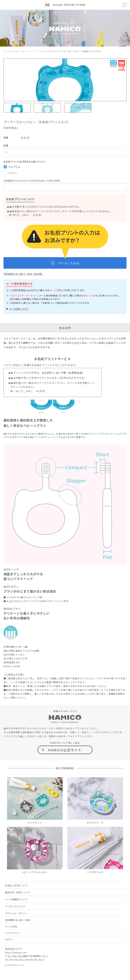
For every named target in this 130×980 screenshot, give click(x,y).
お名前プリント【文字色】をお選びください (25, 162)
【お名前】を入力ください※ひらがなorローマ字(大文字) (32, 181)
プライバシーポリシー (16, 913)
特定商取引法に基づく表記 (18, 920)
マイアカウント (12, 933)
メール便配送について (16, 899)
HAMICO (17, 51)
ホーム (7, 51)
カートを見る (11, 926)
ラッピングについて (15, 906)
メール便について (19, 309)
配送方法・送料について (18, 892)
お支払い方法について (16, 885)
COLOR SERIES (49, 51)
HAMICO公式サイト (65, 750)
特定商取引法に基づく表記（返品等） (24, 274)
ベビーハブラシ (31, 51)
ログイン (9, 939)
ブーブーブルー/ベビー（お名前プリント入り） (81, 51)
